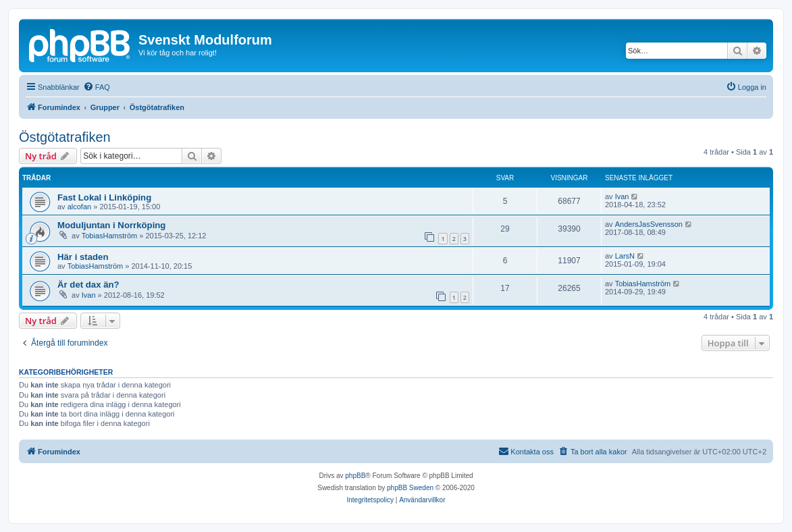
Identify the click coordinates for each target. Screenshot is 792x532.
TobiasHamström (110, 236)
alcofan (79, 207)
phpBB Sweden (410, 488)
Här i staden (83, 257)
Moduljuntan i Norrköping (111, 225)
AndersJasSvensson (649, 224)
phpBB (355, 476)
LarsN (625, 256)
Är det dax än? (88, 285)
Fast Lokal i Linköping (104, 197)
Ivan (622, 196)
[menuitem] (97, 87)
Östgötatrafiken (65, 137)
